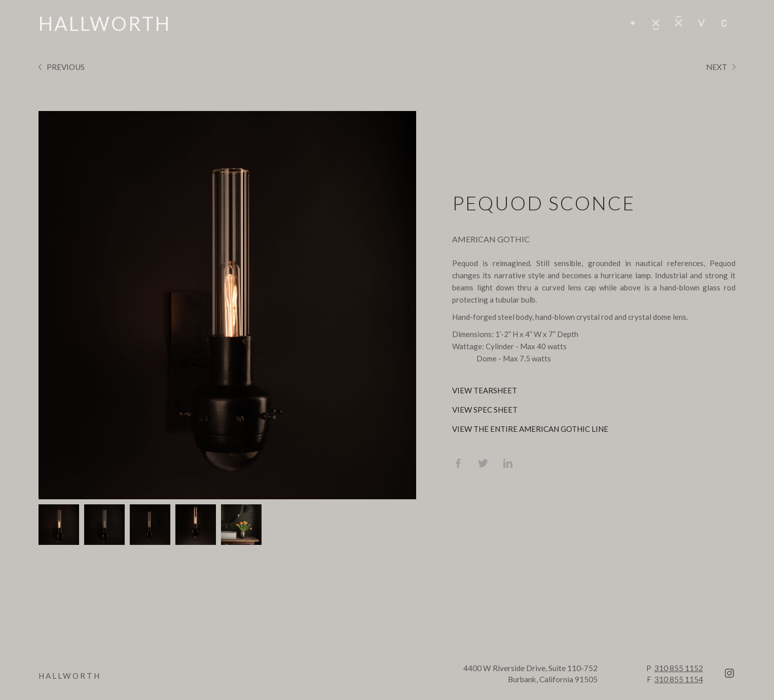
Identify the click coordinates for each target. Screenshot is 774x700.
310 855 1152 (679, 668)
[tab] (59, 525)
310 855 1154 (679, 679)
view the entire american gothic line (530, 429)
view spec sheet (485, 410)
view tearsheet (485, 390)
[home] (105, 23)
